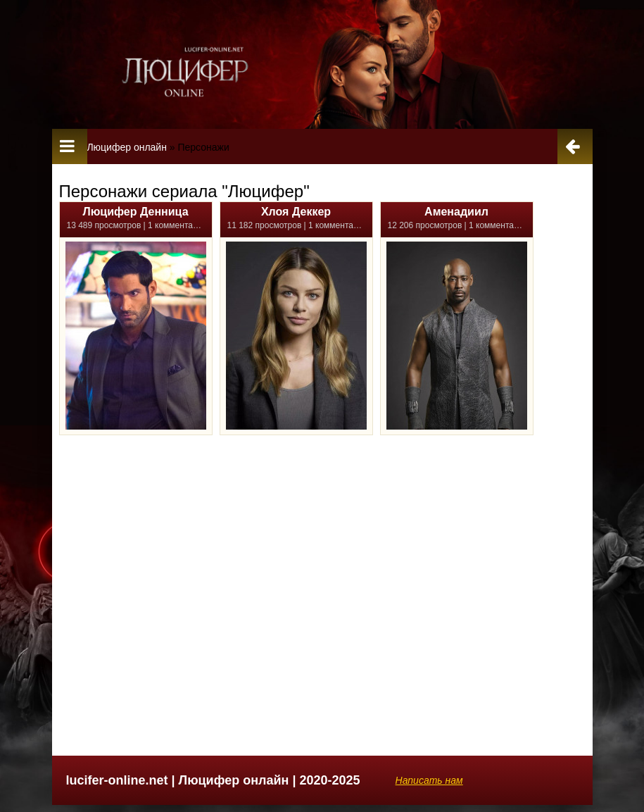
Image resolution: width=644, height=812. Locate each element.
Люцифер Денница (135, 212)
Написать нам (429, 780)
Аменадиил (456, 212)
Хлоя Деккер (296, 212)
